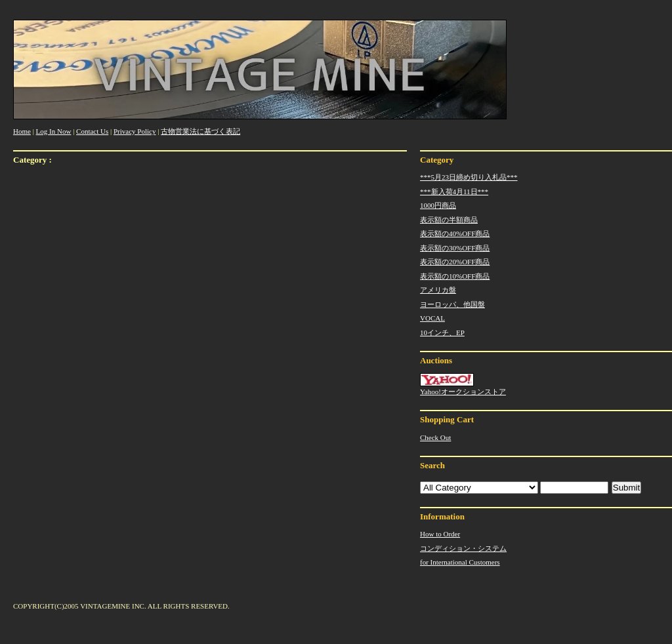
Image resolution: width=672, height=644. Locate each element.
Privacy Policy (135, 131)
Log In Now (54, 131)
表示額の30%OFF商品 (455, 248)
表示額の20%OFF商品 (455, 262)
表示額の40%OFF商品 (455, 233)
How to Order (440, 534)
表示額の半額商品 (449, 220)
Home (22, 131)
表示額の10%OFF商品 (455, 276)
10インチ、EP (442, 332)
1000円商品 (438, 205)
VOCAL (432, 318)
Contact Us (92, 131)
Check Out (435, 437)
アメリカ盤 (438, 290)
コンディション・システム (463, 548)
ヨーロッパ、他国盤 (452, 304)
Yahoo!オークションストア (463, 384)
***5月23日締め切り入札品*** (469, 177)
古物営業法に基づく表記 (200, 131)
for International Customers (460, 562)
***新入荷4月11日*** (454, 191)
